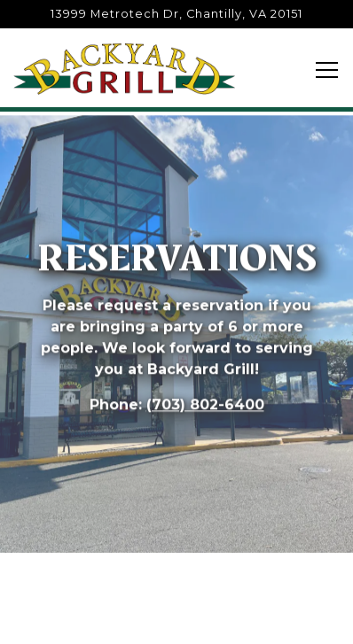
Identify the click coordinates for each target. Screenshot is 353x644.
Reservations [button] (177, 619)
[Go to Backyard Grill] (176, 14)
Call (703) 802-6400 (176, 569)
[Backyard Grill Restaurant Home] (124, 68)
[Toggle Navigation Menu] (327, 70)
